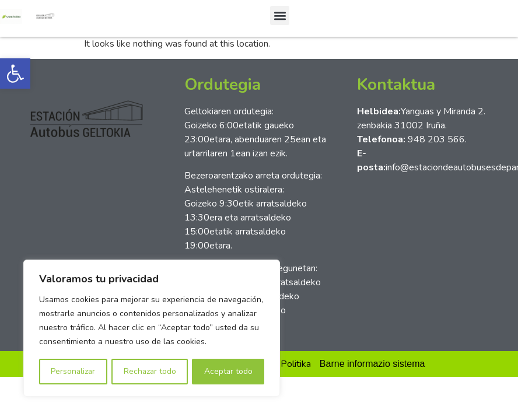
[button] (15, 73)
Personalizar (73, 371)
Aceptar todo (229, 371)
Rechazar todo (150, 371)
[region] (152, 328)
